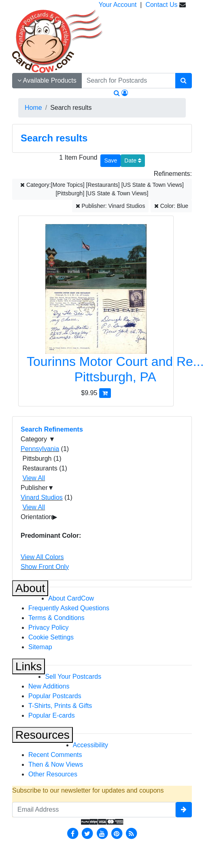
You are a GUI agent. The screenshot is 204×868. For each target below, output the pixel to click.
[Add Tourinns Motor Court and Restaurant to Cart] (105, 393)
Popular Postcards (55, 696)
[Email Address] (94, 810)
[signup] (184, 810)
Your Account (118, 5)
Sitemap (40, 647)
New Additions (49, 686)
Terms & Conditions (56, 618)
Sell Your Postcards (73, 677)
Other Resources (53, 774)
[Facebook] (72, 833)
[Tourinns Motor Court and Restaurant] (96, 306)
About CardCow (71, 598)
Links (29, 666)
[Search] (184, 81)
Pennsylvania (40, 449)
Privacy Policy (49, 627)
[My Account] (125, 93)
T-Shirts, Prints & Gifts (60, 706)
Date (133, 160)
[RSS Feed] (132, 833)
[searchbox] (129, 81)
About (30, 588)
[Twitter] (87, 833)
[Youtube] (102, 833)
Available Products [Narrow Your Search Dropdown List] (47, 80)
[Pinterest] (117, 833)
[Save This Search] (110, 161)
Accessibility (90, 745)
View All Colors (42, 557)
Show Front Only (45, 567)
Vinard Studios (42, 497)
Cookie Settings (51, 637)
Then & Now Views (56, 764)
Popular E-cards (52, 715)
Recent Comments (55, 755)
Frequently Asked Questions (69, 608)
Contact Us (161, 5)
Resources (42, 735)
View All (34, 478)
